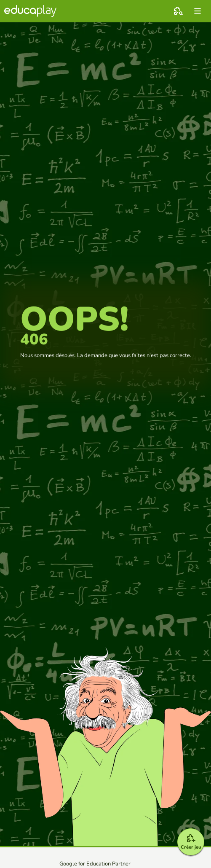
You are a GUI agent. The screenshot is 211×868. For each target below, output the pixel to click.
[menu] (198, 11)
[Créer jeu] (191, 842)
